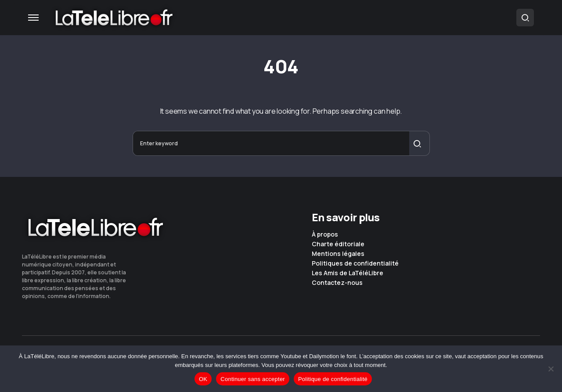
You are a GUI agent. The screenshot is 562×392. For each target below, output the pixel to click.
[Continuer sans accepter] (551, 369)
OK (203, 379)
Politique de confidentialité (333, 379)
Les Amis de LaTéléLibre (348, 273)
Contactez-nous (337, 283)
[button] (33, 18)
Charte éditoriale (338, 244)
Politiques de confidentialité (355, 263)
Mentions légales (338, 254)
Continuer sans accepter (253, 379)
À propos (325, 234)
